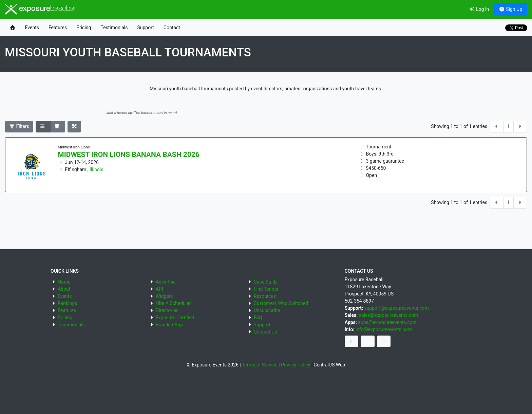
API (159, 289)
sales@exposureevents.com (389, 315)
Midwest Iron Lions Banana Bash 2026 (129, 155)
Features (58, 28)
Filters (19, 126)
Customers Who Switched (281, 303)
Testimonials (114, 28)
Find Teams (266, 289)
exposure (41, 9)
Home (64, 282)
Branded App (169, 325)
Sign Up (510, 9)
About (64, 289)
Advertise (166, 282)
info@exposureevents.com (384, 329)
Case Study (266, 282)
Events (32, 28)
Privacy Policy (296, 365)
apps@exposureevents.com (387, 322)
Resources (265, 296)
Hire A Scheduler (173, 303)
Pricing (84, 28)
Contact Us (265, 332)
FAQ (258, 318)
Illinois (96, 169)
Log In (479, 9)
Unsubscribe (267, 310)
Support (145, 28)
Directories (167, 310)
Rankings (67, 303)
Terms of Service (260, 365)
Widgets (164, 296)
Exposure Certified (175, 318)
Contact (172, 28)
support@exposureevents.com (396, 308)
